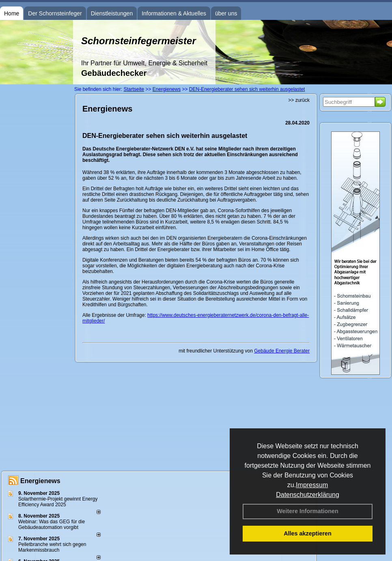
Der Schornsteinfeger (55, 13)
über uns (226, 13)
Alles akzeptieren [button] (308, 533)
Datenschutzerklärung (308, 495)
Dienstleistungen (112, 13)
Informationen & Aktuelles (174, 13)
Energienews (40, 481)
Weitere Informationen (308, 511)
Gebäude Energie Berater (282, 351)
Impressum (312, 485)
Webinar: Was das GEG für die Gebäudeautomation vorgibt (52, 524)
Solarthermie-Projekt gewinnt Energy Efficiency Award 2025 (58, 502)
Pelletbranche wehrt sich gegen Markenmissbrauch (52, 547)
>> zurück (299, 100)
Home (12, 13)
